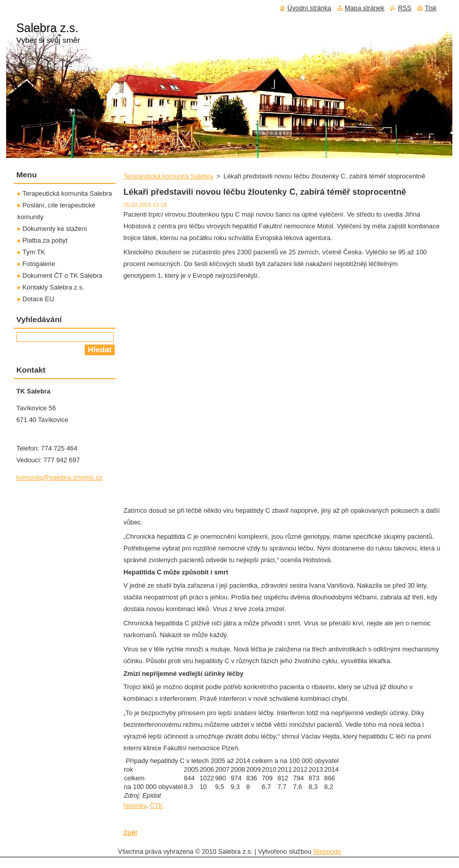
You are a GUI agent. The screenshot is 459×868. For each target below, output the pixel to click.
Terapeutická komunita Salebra (168, 176)
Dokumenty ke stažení (55, 229)
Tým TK (34, 252)
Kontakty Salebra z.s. (53, 287)
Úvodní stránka (309, 8)
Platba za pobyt (45, 240)
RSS (404, 8)
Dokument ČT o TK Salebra (62, 275)
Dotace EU (38, 299)
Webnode (327, 851)
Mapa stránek (365, 8)
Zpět (130, 833)
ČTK (157, 806)
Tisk (431, 8)
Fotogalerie (39, 264)
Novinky (135, 806)
